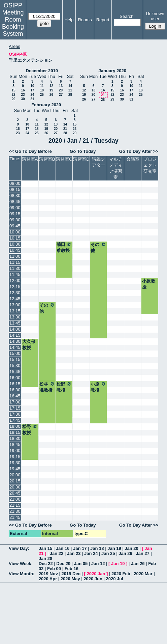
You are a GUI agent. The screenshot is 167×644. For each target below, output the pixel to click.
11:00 (15, 256)
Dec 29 (63, 564)
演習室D (81, 159)
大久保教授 (29, 345)
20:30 (15, 487)
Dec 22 (46, 564)
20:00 (15, 475)
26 (51, 95)
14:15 (15, 335)
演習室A (30, 159)
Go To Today (83, 151)
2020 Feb (121, 574)
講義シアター (98, 162)
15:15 (15, 359)
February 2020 (46, 105)
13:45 (15, 323)
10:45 (15, 250)
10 (32, 86)
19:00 (15, 451)
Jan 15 (45, 548)
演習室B (47, 159)
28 (70, 95)
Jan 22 (57, 553)
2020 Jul (115, 579)
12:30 (15, 293)
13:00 (15, 305)
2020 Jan (96, 574)
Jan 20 (131, 548)
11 (42, 86)
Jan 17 (80, 548)
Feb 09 (54, 569)
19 (51, 90)
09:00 (15, 208)
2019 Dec (71, 574)
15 (13, 90)
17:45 (15, 420)
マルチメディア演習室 (116, 168)
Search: (127, 16)
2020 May (70, 579)
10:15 (15, 238)
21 (70, 90)
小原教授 (149, 284)
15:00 (15, 353)
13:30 (15, 317)
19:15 (15, 457)
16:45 (15, 396)
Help (69, 20)
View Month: (22, 574)
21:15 (15, 505)
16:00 (15, 378)
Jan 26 (125, 553)
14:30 (15, 341)
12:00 (15, 281)
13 (61, 86)
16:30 (15, 390)
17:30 (15, 414)
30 (23, 99)
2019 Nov (48, 574)
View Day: (19, 548)
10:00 (15, 232)
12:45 (15, 299)
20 (61, 90)
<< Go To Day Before (30, 151)
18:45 (15, 444)
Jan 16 (63, 548)
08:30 (15, 195)
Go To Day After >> (139, 151)
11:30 (15, 268)
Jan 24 (91, 553)
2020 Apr (48, 579)
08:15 (15, 189)
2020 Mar (143, 574)
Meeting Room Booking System (13, 23)
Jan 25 (108, 553)
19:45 (15, 469)
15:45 (15, 372)
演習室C (64, 159)
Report (103, 20)
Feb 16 (72, 569)
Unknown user (155, 16)
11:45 (15, 274)
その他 (98, 247)
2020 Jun (93, 579)
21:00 (15, 499)
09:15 (15, 214)
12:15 (15, 287)
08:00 (15, 183)
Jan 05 (81, 564)
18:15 (15, 432)
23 (23, 95)
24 (32, 95)
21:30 (15, 511)
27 (61, 95)
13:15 (15, 311)
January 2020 (112, 71)
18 (42, 90)
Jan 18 (97, 548)
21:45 (15, 517)
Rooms (85, 20)
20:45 (15, 493)
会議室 (133, 159)
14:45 (15, 347)
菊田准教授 (64, 247)
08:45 (15, 202)
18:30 (15, 438)
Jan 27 (142, 553)
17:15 (15, 408)
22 (13, 95)
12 (51, 86)
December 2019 (42, 71)
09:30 (15, 220)
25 (42, 95)
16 (23, 90)
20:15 (15, 481)
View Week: (21, 564)
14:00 (15, 329)
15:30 (15, 366)
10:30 (15, 244)
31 (32, 99)
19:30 (15, 463)
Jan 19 (114, 548)
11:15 (15, 262)
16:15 (15, 384)
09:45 (15, 226)
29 (13, 99)
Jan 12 (98, 564)
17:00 (15, 402)
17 (32, 90)
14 (70, 86)
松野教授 (64, 387)
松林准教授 (47, 387)
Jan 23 (74, 553)
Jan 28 (45, 558)
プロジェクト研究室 (150, 165)
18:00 (15, 426)
